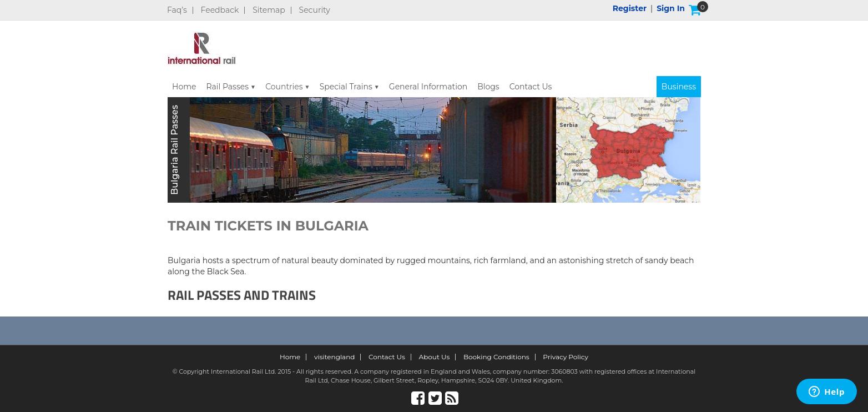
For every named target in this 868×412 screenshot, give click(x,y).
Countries (284, 87)
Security (315, 10)
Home (184, 87)
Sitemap (269, 10)
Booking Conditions (496, 357)
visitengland (335, 357)
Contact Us (531, 87)
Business (679, 87)
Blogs (488, 87)
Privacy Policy (566, 357)
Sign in (671, 8)
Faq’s (177, 10)
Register (630, 8)
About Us (435, 357)
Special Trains (346, 87)
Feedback (220, 10)
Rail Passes (227, 87)
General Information (428, 87)
